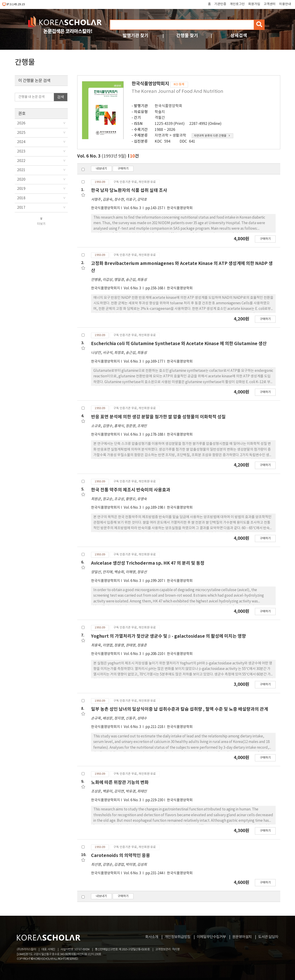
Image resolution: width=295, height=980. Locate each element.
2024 (21, 142)
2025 (21, 133)
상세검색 (239, 36)
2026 (21, 123)
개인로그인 (237, 4)
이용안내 (285, 4)
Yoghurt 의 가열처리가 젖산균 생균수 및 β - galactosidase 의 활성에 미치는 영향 (168, 636)
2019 (21, 189)
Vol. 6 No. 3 (133, 208)
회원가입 (254, 4)
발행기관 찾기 (136, 36)
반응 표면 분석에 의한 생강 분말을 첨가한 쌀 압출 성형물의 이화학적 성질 (158, 417)
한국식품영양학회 (168, 106)
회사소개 (152, 937)
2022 (21, 161)
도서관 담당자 (268, 937)
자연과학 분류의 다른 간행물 (212, 136)
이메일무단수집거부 (211, 937)
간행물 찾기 (187, 36)
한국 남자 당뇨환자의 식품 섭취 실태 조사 (129, 190)
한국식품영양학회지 (106, 208)
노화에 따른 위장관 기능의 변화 (120, 782)
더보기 (41, 221)
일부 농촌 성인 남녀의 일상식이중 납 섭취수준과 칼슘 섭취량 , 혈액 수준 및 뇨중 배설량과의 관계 (180, 709)
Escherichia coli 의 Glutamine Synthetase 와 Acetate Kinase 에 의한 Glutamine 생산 (179, 344)
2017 (21, 208)
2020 (21, 179)
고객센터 (270, 4)
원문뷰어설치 (242, 937)
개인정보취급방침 (177, 937)
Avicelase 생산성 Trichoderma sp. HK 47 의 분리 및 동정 (148, 563)
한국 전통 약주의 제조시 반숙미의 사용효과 (131, 490)
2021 (21, 170)
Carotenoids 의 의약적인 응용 (121, 855)
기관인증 (220, 4)
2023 (21, 151)
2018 (21, 198)
